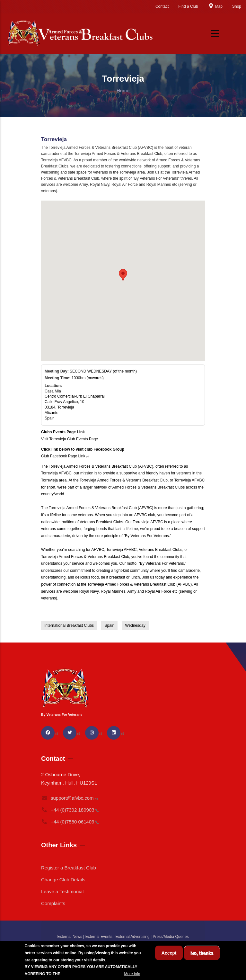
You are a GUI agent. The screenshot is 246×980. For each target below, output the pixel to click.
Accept (169, 953)
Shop (237, 6)
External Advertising (133, 937)
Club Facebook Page (65, 456)
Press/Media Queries (171, 937)
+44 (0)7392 (70, 810)
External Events (99, 937)
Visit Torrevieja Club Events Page (70, 439)
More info (132, 974)
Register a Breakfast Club (69, 868)
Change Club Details (63, 880)
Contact (162, 6)
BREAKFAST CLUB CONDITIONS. (92, 974)
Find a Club (188, 6)
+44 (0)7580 (70, 822)
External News (70, 937)
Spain (109, 625)
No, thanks (202, 953)
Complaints (53, 903)
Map (215, 6)
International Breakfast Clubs (69, 625)
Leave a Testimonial (62, 891)
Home (123, 90)
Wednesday (135, 625)
